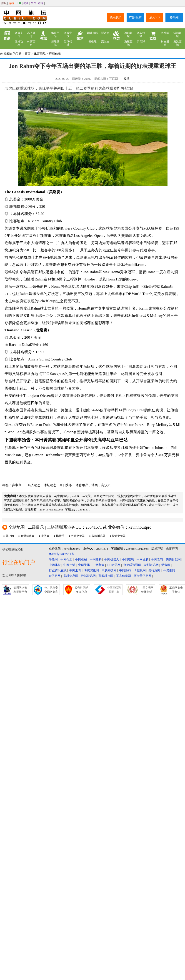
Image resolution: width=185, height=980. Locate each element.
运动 (11, 3)
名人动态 (31, 35)
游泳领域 (177, 43)
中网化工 (66, 559)
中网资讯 (84, 565)
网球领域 (92, 33)
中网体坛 (55, 565)
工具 (19, 3)
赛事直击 (19, 35)
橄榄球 (92, 42)
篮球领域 (55, 43)
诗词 (41, 3)
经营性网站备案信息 (82, 590)
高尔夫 (105, 42)
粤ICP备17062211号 (61, 554)
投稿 (127, 79)
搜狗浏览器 (119, 536)
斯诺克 (105, 33)
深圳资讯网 (151, 565)
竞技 (153, 36)
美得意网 (154, 570)
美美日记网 (173, 559)
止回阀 (45, 536)
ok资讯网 (169, 570)
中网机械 (81, 559)
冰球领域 (128, 35)
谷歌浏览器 (78, 536)
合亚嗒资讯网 (132, 565)
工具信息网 (124, 576)
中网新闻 (99, 565)
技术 (80, 36)
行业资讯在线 (58, 570)
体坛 (4, 3)
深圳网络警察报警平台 (20, 590)
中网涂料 (96, 559)
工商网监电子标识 (176, 590)
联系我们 (116, 17)
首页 (27, 54)
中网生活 (69, 565)
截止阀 (10, 536)
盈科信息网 (71, 576)
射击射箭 (165, 43)
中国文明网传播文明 (147, 590)
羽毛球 (141, 42)
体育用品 (55, 35)
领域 (43, 36)
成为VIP (155, 17)
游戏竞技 (68, 35)
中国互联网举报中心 (114, 590)
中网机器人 (112, 559)
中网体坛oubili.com (129, 265)
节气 (33, 3)
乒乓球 (165, 33)
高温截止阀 (27, 536)
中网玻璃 (128, 559)
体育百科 (31, 43)
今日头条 (66, 485)
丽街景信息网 (142, 576)
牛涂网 (53, 559)
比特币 (60, 536)
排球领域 (177, 35)
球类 (116, 36)
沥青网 (166, 565)
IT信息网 (55, 576)
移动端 (174, 17)
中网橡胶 (142, 559)
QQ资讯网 (114, 565)
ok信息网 (140, 570)
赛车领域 (141, 35)
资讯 (7, 36)
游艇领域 (128, 43)
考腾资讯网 (91, 570)
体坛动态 (19, 43)
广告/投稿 (135, 17)
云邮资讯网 (88, 576)
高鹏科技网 (109, 570)
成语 (26, 3)
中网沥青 (75, 570)
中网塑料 (157, 559)
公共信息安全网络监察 (51, 590)
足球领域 (68, 43)
